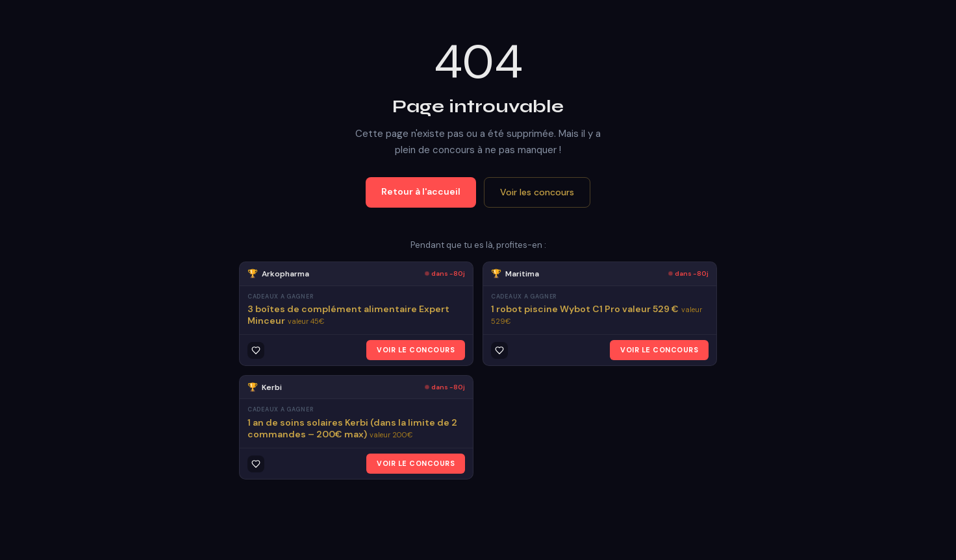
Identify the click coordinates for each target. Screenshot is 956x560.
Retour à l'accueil (421, 191)
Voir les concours (537, 192)
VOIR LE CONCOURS (416, 350)
